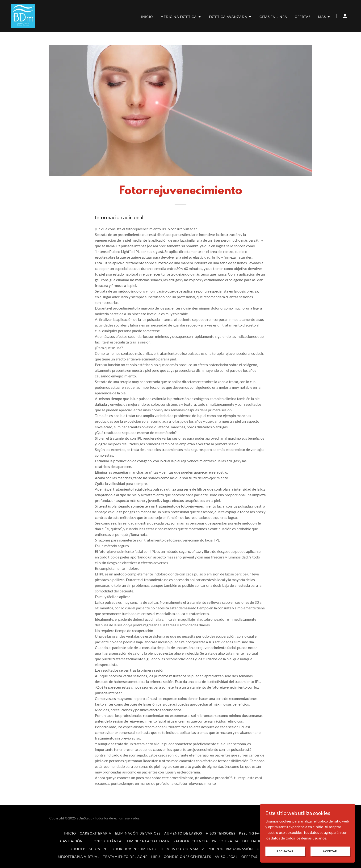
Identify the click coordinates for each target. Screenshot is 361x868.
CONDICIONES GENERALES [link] (187, 857)
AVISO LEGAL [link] (226, 857)
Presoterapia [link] (225, 841)
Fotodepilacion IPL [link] (88, 849)
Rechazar (286, 851)
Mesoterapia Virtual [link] (79, 857)
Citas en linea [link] (273, 17)
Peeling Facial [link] (253, 833)
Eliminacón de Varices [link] (138, 833)
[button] (181, 17)
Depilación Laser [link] (259, 841)
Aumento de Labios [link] (183, 833)
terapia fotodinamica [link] (183, 849)
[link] (23, 15)
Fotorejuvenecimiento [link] (134, 849)
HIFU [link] (156, 857)
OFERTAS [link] (303, 17)
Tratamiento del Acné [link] (125, 857)
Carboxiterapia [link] (96, 833)
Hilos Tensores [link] (220, 833)
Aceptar (330, 851)
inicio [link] (147, 17)
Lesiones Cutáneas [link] (105, 841)
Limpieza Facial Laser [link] (148, 841)
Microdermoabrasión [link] (231, 849)
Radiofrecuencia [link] (191, 841)
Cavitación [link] (71, 841)
